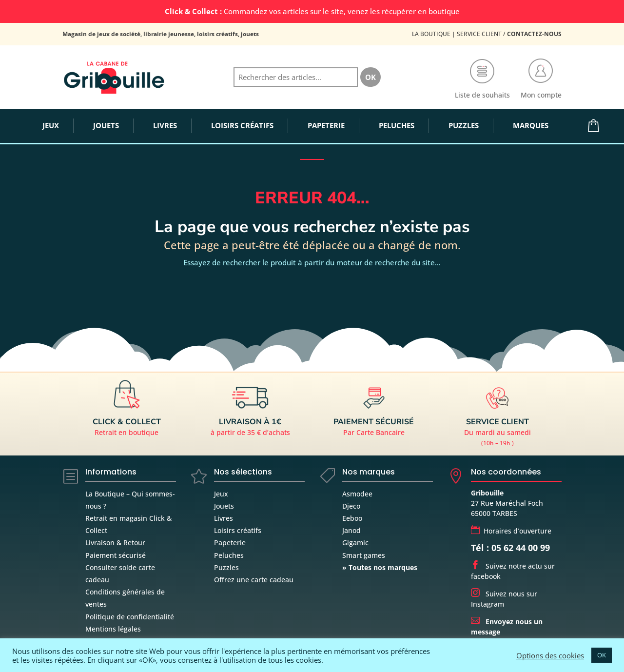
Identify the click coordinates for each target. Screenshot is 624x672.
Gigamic (355, 543)
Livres (224, 518)
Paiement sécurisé (116, 555)
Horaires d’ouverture (511, 531)
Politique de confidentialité (130, 617)
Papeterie (230, 543)
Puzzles (226, 567)
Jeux (221, 494)
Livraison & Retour (115, 543)
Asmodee (357, 494)
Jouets (224, 506)
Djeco (351, 506)
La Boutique (431, 34)
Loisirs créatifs (238, 530)
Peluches (229, 555)
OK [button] (602, 655)
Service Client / (509, 34)
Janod (351, 530)
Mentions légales (113, 629)
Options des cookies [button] (550, 655)
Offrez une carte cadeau (254, 580)
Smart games (364, 555)
